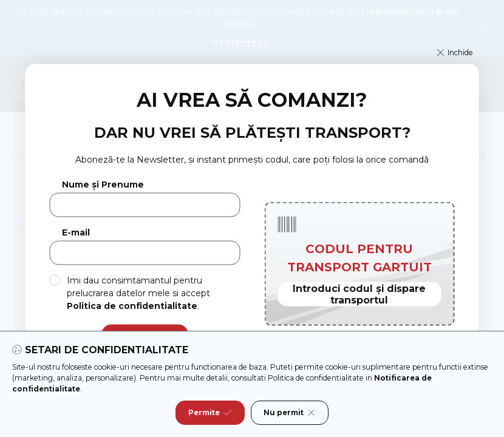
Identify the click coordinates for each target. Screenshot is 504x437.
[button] (455, 53)
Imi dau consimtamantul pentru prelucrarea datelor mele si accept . (138, 293)
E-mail (76, 233)
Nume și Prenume (103, 185)
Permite (210, 413)
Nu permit (290, 413)
